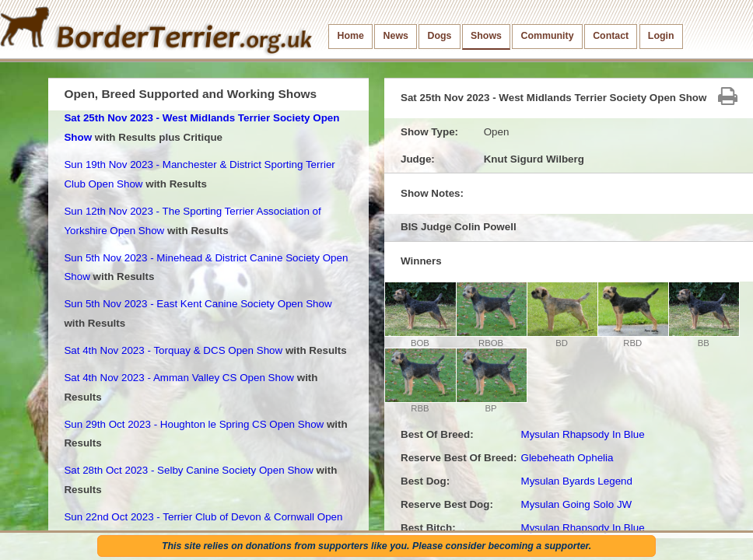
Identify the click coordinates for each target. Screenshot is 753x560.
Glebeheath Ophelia (567, 458)
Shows (486, 36)
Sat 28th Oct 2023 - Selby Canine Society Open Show (188, 470)
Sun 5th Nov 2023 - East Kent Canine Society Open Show (198, 304)
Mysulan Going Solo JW (576, 504)
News (396, 36)
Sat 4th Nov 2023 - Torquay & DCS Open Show (173, 350)
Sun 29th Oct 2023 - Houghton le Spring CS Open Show (194, 424)
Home (351, 36)
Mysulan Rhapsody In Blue (582, 434)
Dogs (440, 36)
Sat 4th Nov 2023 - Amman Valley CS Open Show (179, 378)
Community (548, 36)
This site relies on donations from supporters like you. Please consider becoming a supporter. (376, 546)
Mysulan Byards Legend (576, 481)
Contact (611, 36)
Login (661, 36)
